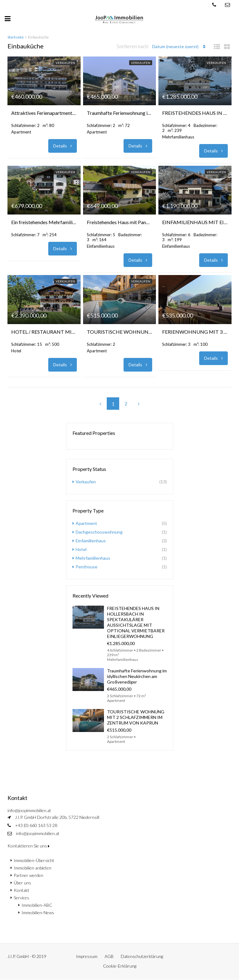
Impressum (87, 956)
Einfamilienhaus (91, 541)
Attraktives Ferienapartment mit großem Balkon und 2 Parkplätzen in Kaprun (44, 113)
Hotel (81, 549)
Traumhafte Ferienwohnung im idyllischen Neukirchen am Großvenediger (120, 113)
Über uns (22, 883)
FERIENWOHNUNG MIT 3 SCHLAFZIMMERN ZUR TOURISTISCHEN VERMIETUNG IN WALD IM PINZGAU (195, 332)
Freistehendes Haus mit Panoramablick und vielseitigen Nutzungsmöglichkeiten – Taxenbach (120, 222)
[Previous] (100, 404)
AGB (109, 956)
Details (63, 146)
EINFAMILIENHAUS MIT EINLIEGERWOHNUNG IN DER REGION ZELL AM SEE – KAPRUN (195, 222)
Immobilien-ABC (37, 905)
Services (21, 898)
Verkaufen (65, 63)
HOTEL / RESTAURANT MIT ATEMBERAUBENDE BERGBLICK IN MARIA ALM (44, 332)
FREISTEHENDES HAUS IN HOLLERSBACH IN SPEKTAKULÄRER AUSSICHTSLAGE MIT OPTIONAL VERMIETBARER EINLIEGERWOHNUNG (195, 113)
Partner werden (28, 875)
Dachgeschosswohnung (99, 532)
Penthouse (87, 567)
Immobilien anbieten (33, 868)
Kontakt (21, 890)
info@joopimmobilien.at (38, 833)
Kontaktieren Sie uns (28, 846)
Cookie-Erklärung (120, 966)
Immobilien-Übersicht (34, 860)
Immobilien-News (38, 912)
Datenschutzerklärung (142, 956)
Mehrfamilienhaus (93, 558)
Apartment (86, 523)
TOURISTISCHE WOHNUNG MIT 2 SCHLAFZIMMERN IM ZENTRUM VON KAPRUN (120, 332)
